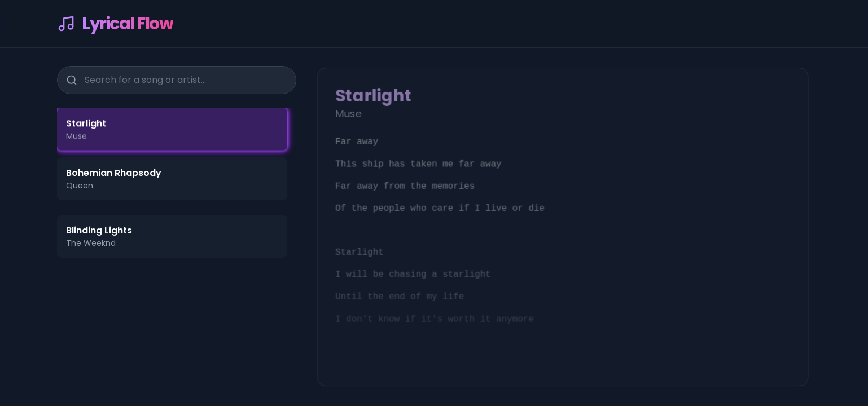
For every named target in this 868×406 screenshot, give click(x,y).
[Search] (71, 78)
